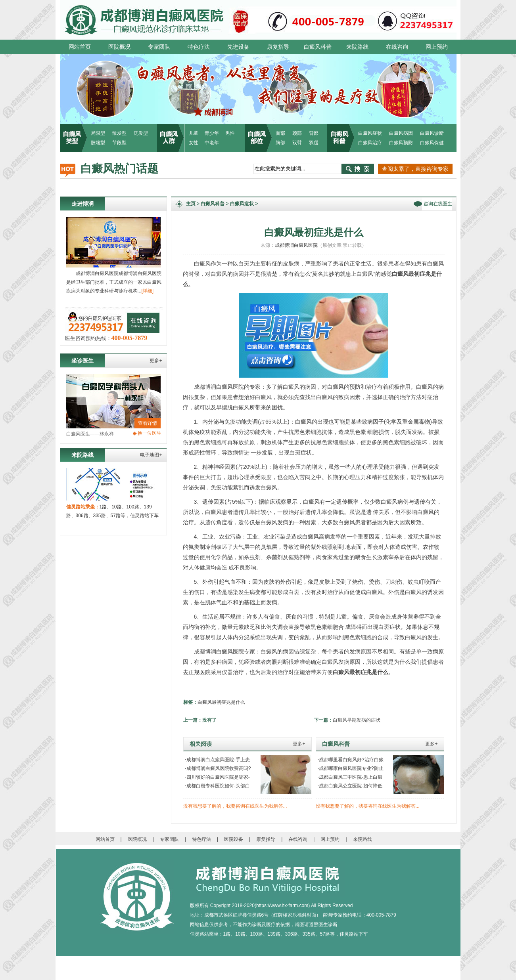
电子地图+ (151, 455)
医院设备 (234, 839)
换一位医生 (150, 433)
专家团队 (159, 47)
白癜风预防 (401, 143)
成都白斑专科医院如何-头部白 (218, 786)
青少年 (212, 133)
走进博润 (82, 204)
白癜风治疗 (370, 143)
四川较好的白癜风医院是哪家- (218, 777)
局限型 (98, 133)
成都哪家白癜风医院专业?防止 (351, 768)
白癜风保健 (432, 143)
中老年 (212, 143)
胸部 (280, 143)
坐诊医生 (82, 361)
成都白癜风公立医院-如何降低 (350, 786)
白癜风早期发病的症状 (357, 720)
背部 (314, 133)
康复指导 (278, 47)
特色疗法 (199, 47)
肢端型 (98, 143)
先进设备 (238, 47)
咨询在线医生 (438, 204)
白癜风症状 (370, 133)
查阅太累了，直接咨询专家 (415, 169)
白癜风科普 (318, 47)
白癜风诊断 (432, 133)
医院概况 (119, 47)
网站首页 (80, 47)
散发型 (119, 133)
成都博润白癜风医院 (296, 245)
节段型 (119, 143)
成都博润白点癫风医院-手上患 (218, 760)
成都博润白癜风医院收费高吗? (218, 768)
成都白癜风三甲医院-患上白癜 (350, 777)
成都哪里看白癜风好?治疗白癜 (351, 760)
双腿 (314, 143)
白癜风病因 (401, 133)
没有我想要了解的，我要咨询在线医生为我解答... (235, 806)
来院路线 (357, 47)
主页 (191, 204)
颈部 (297, 133)
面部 (280, 133)
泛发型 (141, 133)
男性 (230, 133)
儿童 (194, 133)
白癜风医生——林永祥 (90, 434)
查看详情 (148, 423)
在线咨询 (397, 47)
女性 (194, 143)
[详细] (148, 291)
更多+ (156, 361)
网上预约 (437, 47)
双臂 (297, 143)
